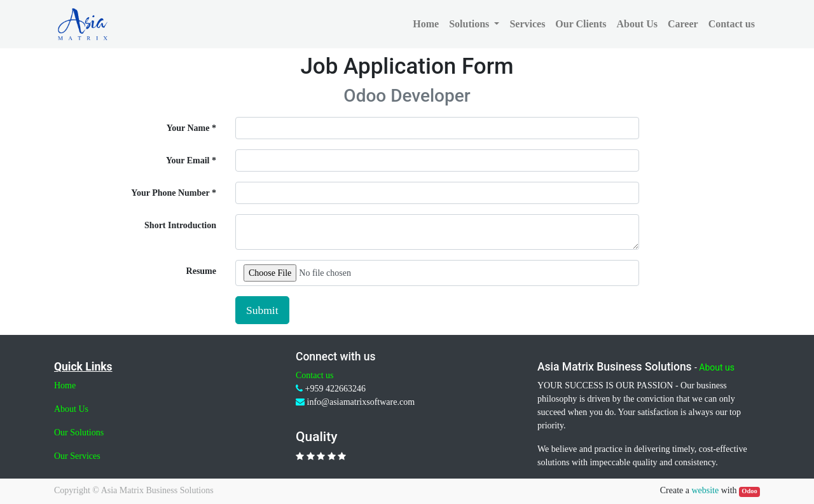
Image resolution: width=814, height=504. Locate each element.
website (705, 490)
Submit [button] (262, 310)
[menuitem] (426, 24)
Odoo (749, 491)
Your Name (188, 128)
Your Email (188, 160)
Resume (201, 271)
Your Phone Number (170, 193)
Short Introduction (180, 225)
